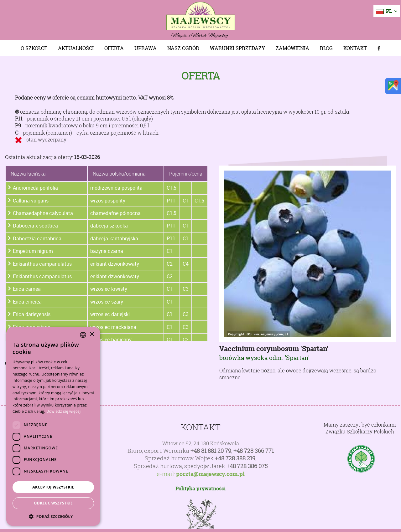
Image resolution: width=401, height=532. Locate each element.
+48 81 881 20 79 (211, 451)
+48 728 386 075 (247, 466)
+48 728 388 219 (235, 458)
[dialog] (53, 426)
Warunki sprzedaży (237, 48)
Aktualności (76, 48)
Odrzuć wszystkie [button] (53, 503)
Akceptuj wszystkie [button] (53, 487)
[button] (53, 516)
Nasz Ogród (183, 48)
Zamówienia (292, 48)
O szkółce (34, 48)
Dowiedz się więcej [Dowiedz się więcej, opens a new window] (64, 411)
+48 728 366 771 (254, 451)
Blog (326, 48)
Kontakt (355, 48)
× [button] (92, 334)
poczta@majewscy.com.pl (210, 474)
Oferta (114, 48)
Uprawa (146, 48)
